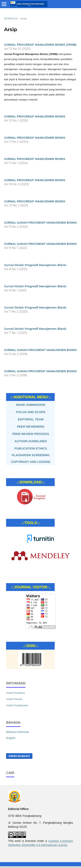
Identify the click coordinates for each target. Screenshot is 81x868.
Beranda (11, 18)
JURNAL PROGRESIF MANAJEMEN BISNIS (35, 116)
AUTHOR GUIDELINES (31, 441)
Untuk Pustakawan (17, 705)
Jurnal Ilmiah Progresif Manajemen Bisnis (35, 265)
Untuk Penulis (14, 699)
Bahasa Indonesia (17, 732)
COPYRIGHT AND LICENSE (31, 462)
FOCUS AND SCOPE (31, 412)
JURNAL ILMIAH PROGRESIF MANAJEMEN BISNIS (40, 223)
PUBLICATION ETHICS (31, 448)
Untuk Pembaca (15, 693)
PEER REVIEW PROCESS (31, 434)
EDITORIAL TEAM (31, 419)
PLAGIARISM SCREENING (31, 455)
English (11, 738)
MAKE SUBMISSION (31, 405)
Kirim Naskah (19, 756)
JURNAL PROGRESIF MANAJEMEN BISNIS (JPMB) (40, 45)
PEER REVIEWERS (31, 427)
